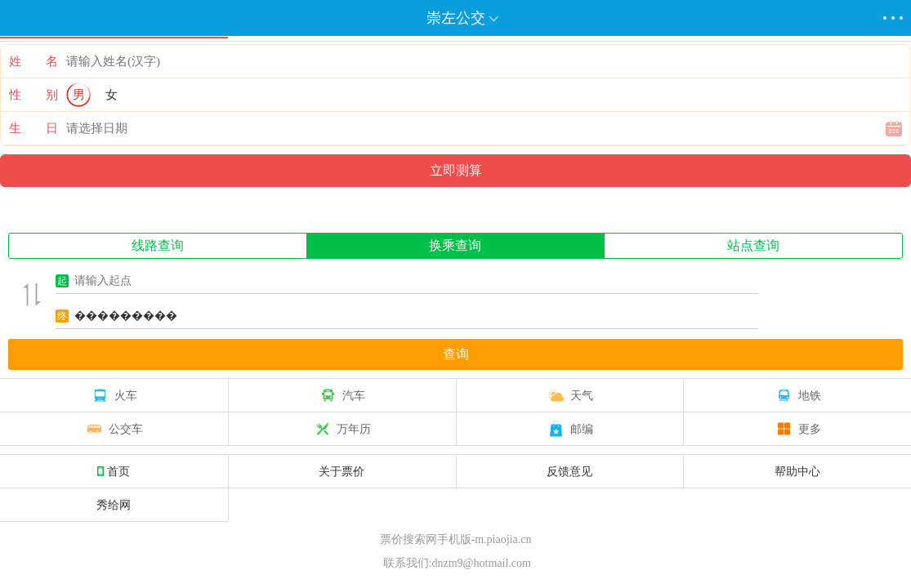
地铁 (797, 395)
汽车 (342, 395)
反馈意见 (569, 471)
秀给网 (114, 505)
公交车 (114, 429)
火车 (114, 395)
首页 (114, 471)
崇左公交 (456, 18)
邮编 (569, 429)
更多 (797, 429)
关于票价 (342, 471)
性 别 (33, 95)
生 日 (33, 128)
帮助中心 (797, 471)
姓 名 (33, 61)
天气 (569, 395)
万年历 (342, 429)
